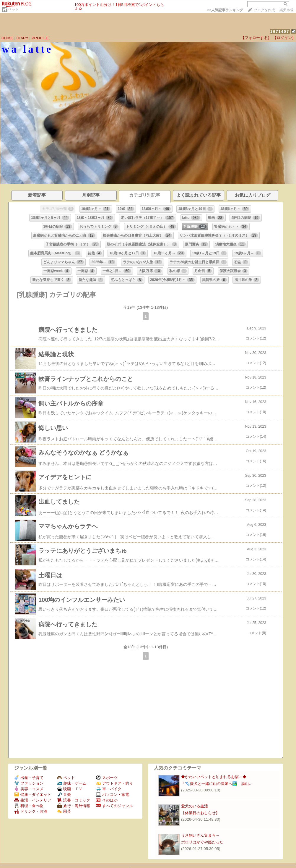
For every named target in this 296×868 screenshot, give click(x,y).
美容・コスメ (29, 789)
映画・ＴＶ (70, 789)
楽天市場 (287, 10)
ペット (14, 9)
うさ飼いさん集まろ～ (200, 835)
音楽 (64, 795)
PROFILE (40, 38)
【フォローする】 (256, 38)
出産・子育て (29, 778)
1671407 (280, 31)
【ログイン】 (284, 38)
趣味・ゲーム (72, 783)
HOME (7, 38)
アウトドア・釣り (114, 783)
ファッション (29, 783)
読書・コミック (74, 800)
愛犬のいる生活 (195, 806)
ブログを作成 (264, 10)
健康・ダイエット (33, 795)
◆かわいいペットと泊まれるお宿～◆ (214, 777)
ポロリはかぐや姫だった (202, 842)
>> (225, 10)
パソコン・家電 (113, 795)
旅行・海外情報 (74, 806)
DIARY (22, 38)
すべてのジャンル (114, 806)
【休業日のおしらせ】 (200, 813)
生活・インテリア (33, 800)
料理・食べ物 (29, 806)
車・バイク (109, 789)
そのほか (107, 800)
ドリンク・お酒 (31, 811)
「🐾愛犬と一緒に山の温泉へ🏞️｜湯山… (217, 784)
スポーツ (107, 778)
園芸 (64, 811)
